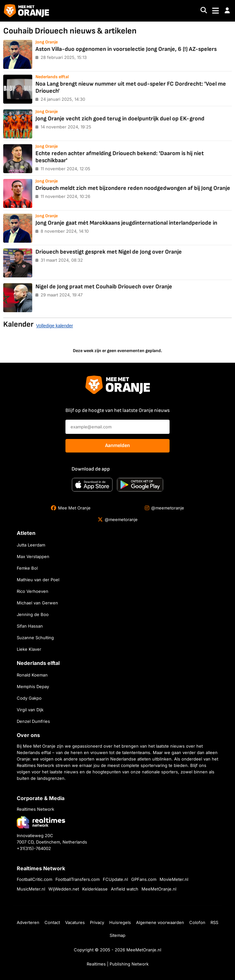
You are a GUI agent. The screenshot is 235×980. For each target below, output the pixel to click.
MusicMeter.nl (31, 889)
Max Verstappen (33, 556)
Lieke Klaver (29, 649)
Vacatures (75, 922)
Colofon (197, 922)
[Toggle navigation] (215, 11)
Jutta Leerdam (31, 545)
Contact (52, 922)
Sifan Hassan (30, 626)
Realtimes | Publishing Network (118, 964)
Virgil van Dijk (30, 710)
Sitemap (117, 935)
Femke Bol (27, 568)
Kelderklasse (95, 889)
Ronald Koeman (32, 675)
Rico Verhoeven (33, 591)
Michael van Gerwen (37, 603)
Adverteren (28, 922)
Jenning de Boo (33, 614)
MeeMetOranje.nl (159, 889)
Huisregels (120, 922)
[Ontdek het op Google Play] (140, 485)
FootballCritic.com (34, 879)
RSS (214, 922)
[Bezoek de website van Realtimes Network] (41, 822)
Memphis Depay (33, 686)
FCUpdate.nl (115, 879)
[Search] (204, 11)
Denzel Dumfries (33, 721)
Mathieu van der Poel (38, 580)
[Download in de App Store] (92, 485)
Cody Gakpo (29, 698)
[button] (227, 11)
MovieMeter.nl (174, 879)
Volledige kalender (54, 326)
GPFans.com (144, 879)
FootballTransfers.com (78, 879)
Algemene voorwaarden (160, 922)
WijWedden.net (64, 889)
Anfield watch (125, 889)
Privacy (97, 922)
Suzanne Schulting (35, 638)
